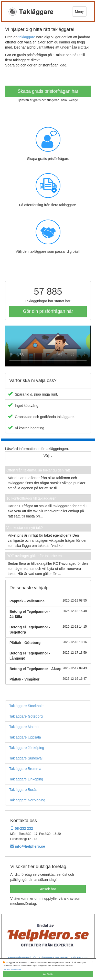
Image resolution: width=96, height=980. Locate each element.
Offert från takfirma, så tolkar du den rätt (38, 470)
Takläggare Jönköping (27, 748)
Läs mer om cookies (12, 970)
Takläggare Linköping (26, 779)
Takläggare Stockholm (27, 706)
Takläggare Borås (23, 790)
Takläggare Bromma (25, 769)
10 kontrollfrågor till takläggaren (31, 498)
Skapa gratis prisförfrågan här (48, 91)
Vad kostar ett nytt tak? (25, 528)
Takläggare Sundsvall (26, 758)
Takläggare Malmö (24, 727)
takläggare (27, 37)
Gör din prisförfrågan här (48, 311)
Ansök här (48, 889)
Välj (48, 456)
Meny (79, 11)
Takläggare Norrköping (27, 800)
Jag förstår (48, 974)
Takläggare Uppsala (25, 737)
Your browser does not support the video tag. (48, 346)
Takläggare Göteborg (26, 716)
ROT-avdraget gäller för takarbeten (34, 556)
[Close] (93, 962)
